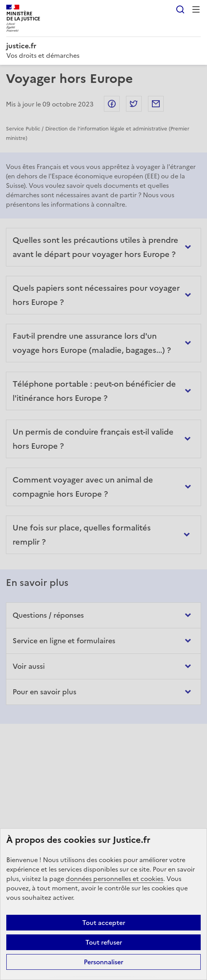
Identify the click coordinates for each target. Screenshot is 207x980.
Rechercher (180, 9)
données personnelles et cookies (115, 879)
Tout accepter (104, 923)
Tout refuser (104, 942)
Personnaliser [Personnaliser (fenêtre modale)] (103, 962)
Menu (196, 9)
